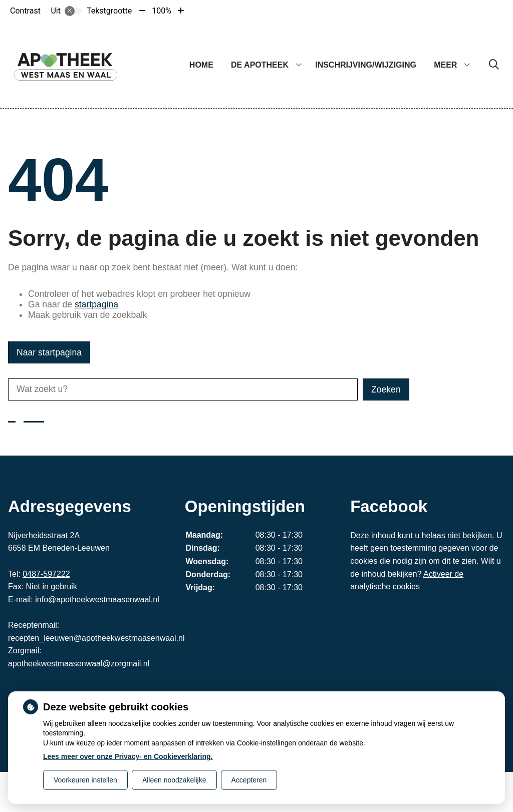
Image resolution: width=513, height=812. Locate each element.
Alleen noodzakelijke (174, 780)
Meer (445, 65)
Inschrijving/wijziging (366, 65)
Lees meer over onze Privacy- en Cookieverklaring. (128, 756)
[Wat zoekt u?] (183, 389)
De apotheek (260, 65)
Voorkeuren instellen (85, 780)
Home (201, 65)
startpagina (96, 304)
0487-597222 (46, 574)
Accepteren (249, 780)
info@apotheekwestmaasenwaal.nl (97, 599)
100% (162, 11)
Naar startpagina (49, 352)
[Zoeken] (494, 65)
